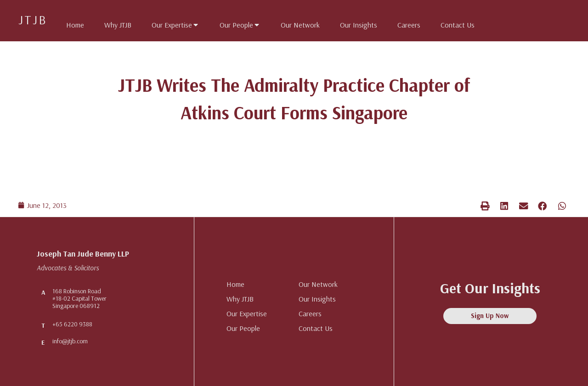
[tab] (71, 23)
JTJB (33, 20)
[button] (485, 206)
